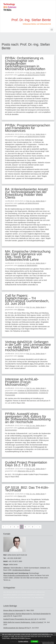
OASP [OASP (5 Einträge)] (43, 595)
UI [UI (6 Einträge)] (31, 598)
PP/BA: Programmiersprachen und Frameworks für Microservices (28, 128)
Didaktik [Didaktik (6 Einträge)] (30, 592)
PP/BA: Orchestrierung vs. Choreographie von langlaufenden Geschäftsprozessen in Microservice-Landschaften (25, 63)
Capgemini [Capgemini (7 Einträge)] (23, 592)
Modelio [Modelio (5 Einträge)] (38, 595)
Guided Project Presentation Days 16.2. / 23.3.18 (26, 464)
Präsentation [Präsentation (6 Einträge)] (26, 598)
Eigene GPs (22, 496)
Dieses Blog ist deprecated (13, 610)
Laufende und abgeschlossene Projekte (31, 75)
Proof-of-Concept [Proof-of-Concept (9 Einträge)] (9, 598)
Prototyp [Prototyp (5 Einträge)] (18, 598)
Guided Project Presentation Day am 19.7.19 (20, 619)
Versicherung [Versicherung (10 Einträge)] (39, 598)
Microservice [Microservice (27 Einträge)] (31, 595)
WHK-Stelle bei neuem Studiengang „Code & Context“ (24, 622)
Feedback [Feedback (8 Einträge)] (15, 595)
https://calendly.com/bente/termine (16, 575)
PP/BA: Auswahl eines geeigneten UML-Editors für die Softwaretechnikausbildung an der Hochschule (28, 418)
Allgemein (21, 310)
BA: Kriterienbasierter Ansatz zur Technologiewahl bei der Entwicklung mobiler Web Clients (27, 193)
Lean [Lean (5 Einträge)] (19, 595)
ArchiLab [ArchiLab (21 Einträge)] (9, 592)
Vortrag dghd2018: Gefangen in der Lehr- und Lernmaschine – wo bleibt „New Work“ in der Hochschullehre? (28, 346)
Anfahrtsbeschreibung (21, 570)
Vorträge (21, 356)
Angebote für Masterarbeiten (27, 265)
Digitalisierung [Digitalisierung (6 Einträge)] (37, 592)
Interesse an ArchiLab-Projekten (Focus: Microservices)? (22, 382)
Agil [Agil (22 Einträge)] (5, 592)
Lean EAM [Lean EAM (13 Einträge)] (24, 595)
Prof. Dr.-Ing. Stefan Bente (35, 73)
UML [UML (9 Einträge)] (33, 598)
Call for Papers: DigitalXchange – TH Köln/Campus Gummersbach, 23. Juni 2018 (27, 300)
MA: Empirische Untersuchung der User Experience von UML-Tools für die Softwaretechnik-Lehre (28, 255)
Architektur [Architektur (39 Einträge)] (16, 592)
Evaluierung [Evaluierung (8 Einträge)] (7, 595)
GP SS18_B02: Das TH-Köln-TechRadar (27, 489)
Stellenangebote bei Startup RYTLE (16, 628)
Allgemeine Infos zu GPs (26, 471)
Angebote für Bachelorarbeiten (28, 391)
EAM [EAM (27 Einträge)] (44, 592)
